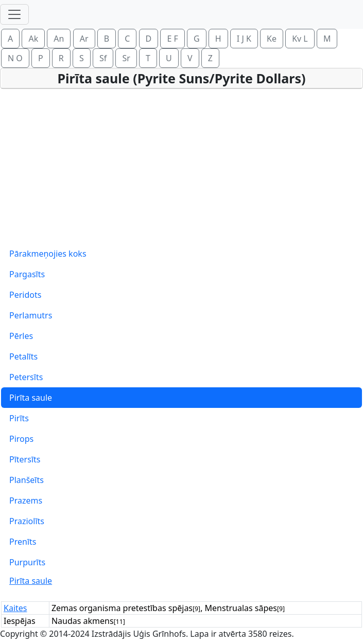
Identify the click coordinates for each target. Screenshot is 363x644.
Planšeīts (27, 480)
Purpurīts (27, 562)
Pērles (21, 336)
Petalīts (23, 356)
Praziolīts (27, 521)
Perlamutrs (31, 315)
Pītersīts (25, 459)
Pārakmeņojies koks (48, 254)
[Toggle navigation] (14, 14)
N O (15, 58)
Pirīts (19, 418)
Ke (272, 39)
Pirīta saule (31, 398)
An (59, 39)
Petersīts (26, 377)
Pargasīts (27, 274)
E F (172, 39)
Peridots (25, 295)
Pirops (21, 439)
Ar (84, 39)
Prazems (26, 500)
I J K (244, 39)
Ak (33, 39)
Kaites (15, 608)
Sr (126, 58)
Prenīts (23, 542)
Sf (103, 58)
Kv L (300, 39)
